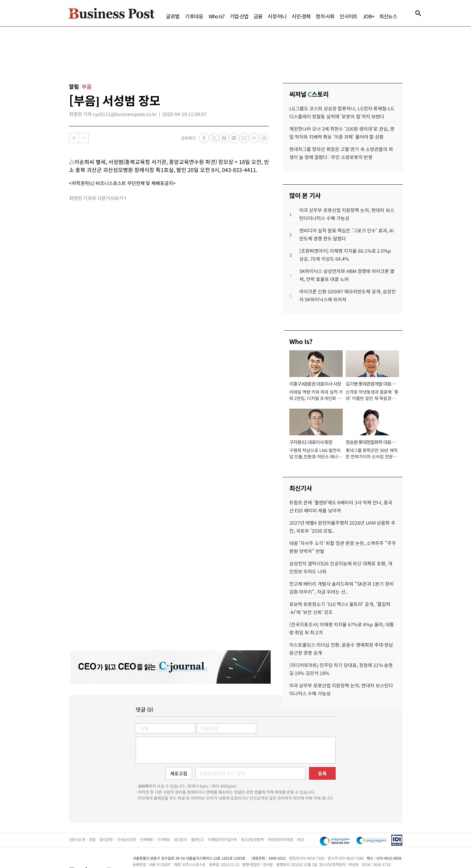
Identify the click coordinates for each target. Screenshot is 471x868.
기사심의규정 (126, 839)
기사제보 (163, 839)
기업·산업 (239, 16)
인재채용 (146, 839)
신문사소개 (77, 839)
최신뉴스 (388, 16)
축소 (84, 138)
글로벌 (173, 16)
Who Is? (216, 16)
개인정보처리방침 (280, 839)
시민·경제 (301, 16)
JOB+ (368, 16)
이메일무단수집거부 (222, 839)
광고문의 (180, 839)
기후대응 (194, 16)
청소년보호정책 (252, 839)
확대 (74, 138)
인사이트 (348, 16)
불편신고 (197, 839)
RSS (301, 839)
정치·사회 (325, 16)
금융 (258, 16)
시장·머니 (277, 16)
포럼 (92, 839)
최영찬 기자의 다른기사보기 (96, 198)
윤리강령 (106, 839)
